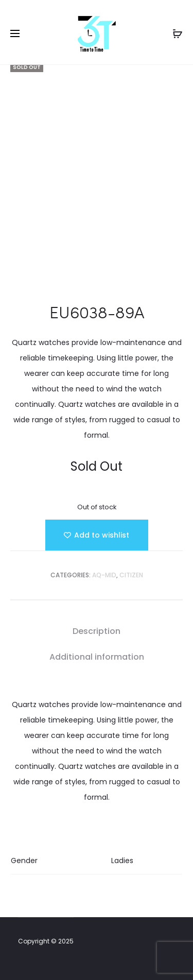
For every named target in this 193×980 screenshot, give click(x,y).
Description (97, 631)
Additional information (97, 657)
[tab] (97, 631)
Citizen (131, 575)
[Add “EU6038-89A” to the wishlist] (97, 535)
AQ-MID (104, 575)
